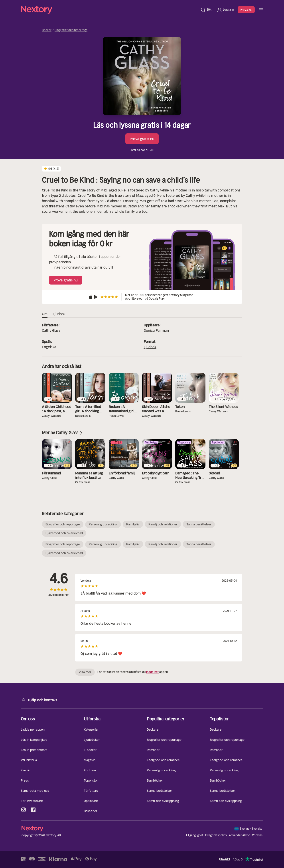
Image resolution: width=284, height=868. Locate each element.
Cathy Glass (51, 330)
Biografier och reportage (71, 30)
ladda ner (152, 672)
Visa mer (85, 672)
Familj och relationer (163, 524)
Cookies (257, 835)
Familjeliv (133, 524)
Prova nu (246, 10)
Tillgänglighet (194, 835)
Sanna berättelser (199, 524)
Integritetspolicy (216, 835)
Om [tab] (45, 314)
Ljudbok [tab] (59, 314)
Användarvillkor (239, 835)
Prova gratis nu (142, 139)
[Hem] (109, 10)
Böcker (47, 30)
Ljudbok (150, 347)
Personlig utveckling (103, 524)
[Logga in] (225, 10)
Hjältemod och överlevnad (64, 533)
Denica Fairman (156, 330)
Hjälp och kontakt (39, 700)
